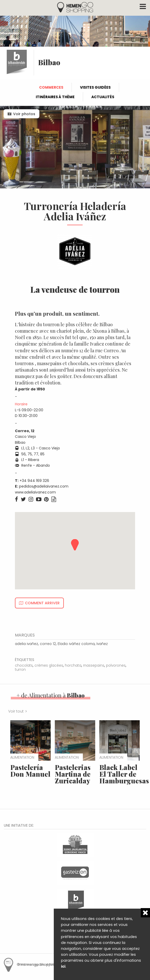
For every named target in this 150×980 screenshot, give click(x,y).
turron (20, 670)
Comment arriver (42, 603)
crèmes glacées (49, 665)
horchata (73, 665)
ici (63, 966)
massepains (94, 665)
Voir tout (16, 711)
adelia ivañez (27, 644)
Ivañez (102, 644)
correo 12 (48, 644)
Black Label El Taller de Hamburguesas (124, 774)
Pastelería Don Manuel (30, 771)
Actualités (103, 97)
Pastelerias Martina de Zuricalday (73, 774)
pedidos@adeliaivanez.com (44, 486)
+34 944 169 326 (34, 481)
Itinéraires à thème (55, 97)
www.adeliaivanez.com (35, 492)
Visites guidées (95, 87)
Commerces (51, 87)
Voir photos (24, 114)
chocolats (24, 665)
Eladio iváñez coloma (76, 644)
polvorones (116, 665)
